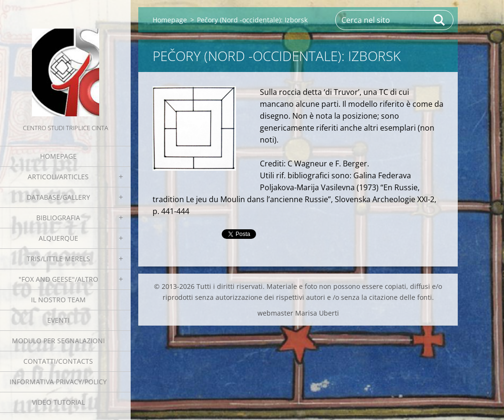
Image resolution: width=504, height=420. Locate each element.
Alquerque (58, 238)
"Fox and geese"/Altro (58, 279)
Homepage (58, 156)
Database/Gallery (58, 197)
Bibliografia (58, 218)
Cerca (440, 20)
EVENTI (58, 320)
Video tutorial (58, 402)
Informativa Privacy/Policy (58, 382)
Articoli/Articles (58, 177)
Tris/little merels (58, 259)
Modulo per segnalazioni (58, 341)
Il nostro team (58, 300)
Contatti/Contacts (58, 361)
